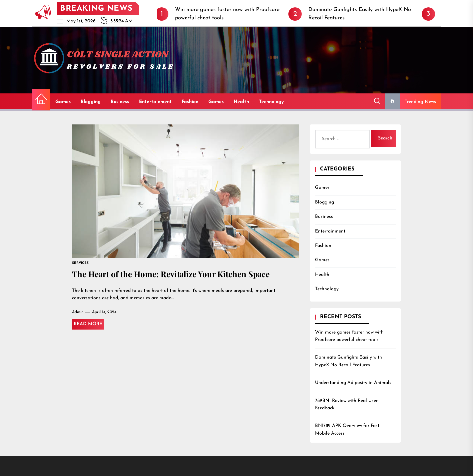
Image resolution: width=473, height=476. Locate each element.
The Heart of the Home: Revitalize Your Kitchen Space (171, 274)
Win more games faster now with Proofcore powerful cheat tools (349, 336)
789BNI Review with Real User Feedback (346, 404)
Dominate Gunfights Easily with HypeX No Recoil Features (348, 361)
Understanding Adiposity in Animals (353, 383)
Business (120, 102)
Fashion (190, 102)
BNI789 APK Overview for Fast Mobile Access (347, 429)
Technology (271, 102)
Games (63, 102)
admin (78, 312)
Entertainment (155, 102)
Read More (88, 324)
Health (241, 102)
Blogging (91, 102)
